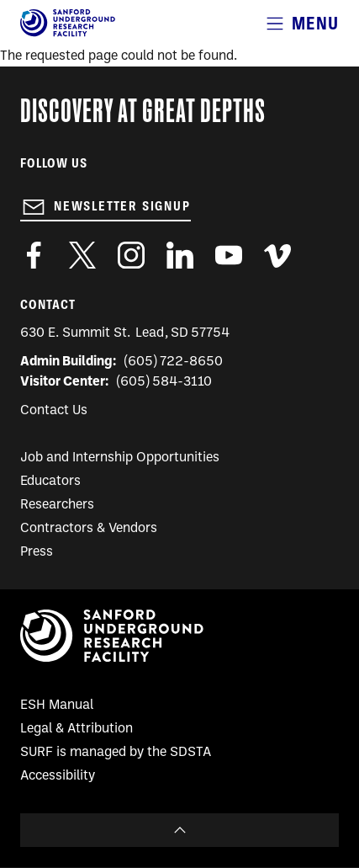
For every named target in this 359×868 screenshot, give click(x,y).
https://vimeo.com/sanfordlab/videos (277, 255)
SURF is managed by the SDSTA (116, 753)
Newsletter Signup (122, 206)
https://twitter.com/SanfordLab (82, 255)
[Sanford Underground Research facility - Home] (68, 34)
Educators (50, 482)
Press (37, 552)
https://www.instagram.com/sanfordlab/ (131, 255)
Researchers (57, 505)
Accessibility (58, 776)
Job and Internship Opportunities (120, 458)
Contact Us (54, 411)
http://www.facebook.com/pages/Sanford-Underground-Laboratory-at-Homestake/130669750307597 (34, 255)
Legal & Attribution (77, 729)
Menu (315, 23)
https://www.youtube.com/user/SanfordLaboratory (229, 255)
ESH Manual (57, 706)
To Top (179, 830)
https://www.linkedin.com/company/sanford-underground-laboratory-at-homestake (180, 255)
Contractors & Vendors (89, 529)
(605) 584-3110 (164, 382)
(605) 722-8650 (174, 362)
